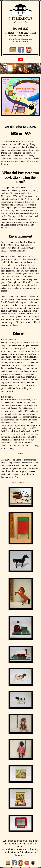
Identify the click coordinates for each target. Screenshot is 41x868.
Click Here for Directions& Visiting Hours (20, 40)
